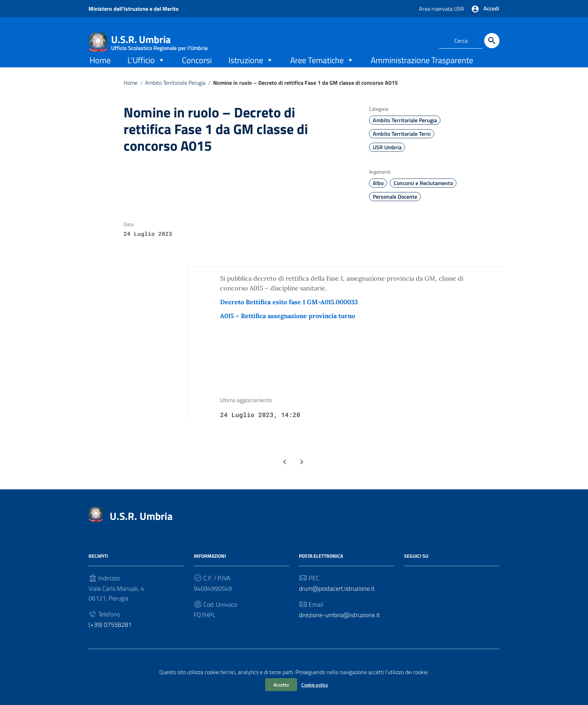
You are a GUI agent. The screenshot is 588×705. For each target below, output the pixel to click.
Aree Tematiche (322, 70)
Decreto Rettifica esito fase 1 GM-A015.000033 (289, 313)
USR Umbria (387, 158)
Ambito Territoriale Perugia (175, 93)
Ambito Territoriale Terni (402, 144)
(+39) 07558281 (110, 637)
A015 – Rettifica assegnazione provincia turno (288, 327)
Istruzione (251, 70)
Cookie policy (315, 685)
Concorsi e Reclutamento (423, 194)
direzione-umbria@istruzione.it (339, 627)
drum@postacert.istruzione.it (337, 601)
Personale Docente (395, 207)
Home (100, 70)
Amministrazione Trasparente (422, 70)
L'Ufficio (146, 70)
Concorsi (197, 70)
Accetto (281, 685)
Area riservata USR (443, 9)
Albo (378, 194)
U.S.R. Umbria (159, 40)
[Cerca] (492, 41)
